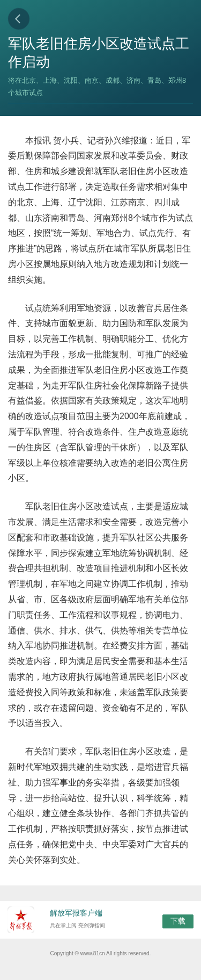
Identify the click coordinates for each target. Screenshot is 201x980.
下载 (178, 921)
